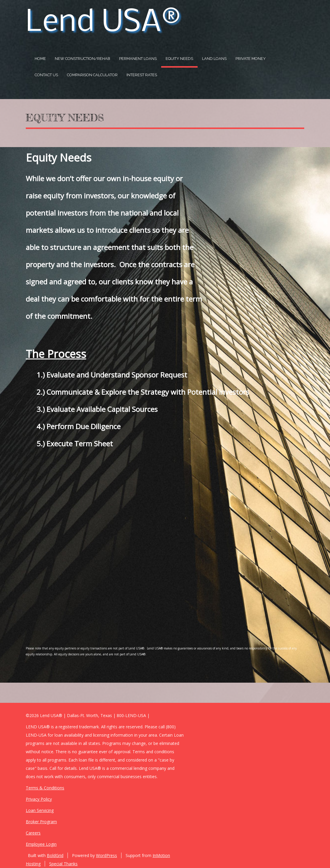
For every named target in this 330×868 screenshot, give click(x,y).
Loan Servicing (40, 810)
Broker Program (41, 822)
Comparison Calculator (92, 75)
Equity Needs (179, 59)
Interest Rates (142, 75)
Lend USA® (103, 23)
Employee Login (41, 844)
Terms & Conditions (45, 788)
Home (40, 59)
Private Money (251, 59)
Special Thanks (63, 864)
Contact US (46, 75)
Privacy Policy (39, 799)
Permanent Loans (138, 59)
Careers (33, 833)
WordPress (106, 855)
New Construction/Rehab (82, 59)
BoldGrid (55, 855)
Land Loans (214, 59)
